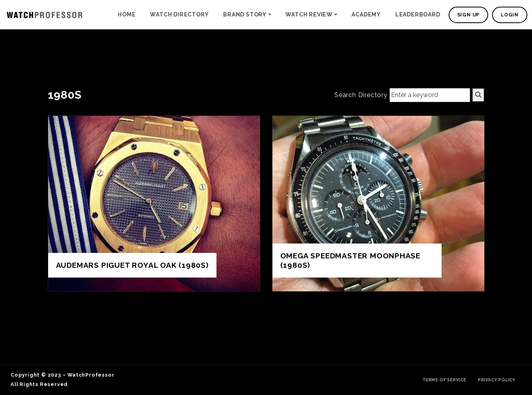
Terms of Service (444, 380)
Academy (366, 14)
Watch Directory (179, 14)
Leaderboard (418, 14)
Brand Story (245, 14)
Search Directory (361, 95)
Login (510, 15)
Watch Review (309, 14)
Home (127, 14)
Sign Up (469, 15)
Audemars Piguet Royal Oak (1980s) (132, 265)
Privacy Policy (497, 380)
